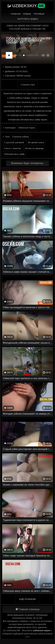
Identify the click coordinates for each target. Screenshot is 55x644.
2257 (27, 637)
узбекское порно (42, 630)
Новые (27, 14)
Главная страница (27, 609)
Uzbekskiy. (29, 6)
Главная (16, 14)
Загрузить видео (28, 19)
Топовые (39, 14)
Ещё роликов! (27, 599)
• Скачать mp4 (27, 85)
